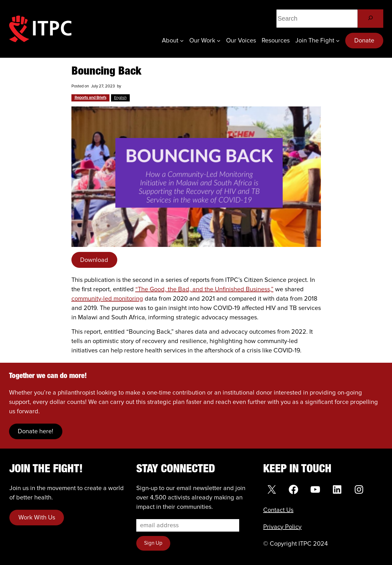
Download (94, 260)
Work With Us (37, 518)
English (120, 98)
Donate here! (36, 431)
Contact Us (278, 510)
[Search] (370, 19)
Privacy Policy (282, 527)
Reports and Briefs (90, 98)
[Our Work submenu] (219, 41)
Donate (364, 41)
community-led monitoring (107, 299)
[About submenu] (182, 41)
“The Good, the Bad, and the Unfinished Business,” (204, 289)
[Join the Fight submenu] (338, 41)
